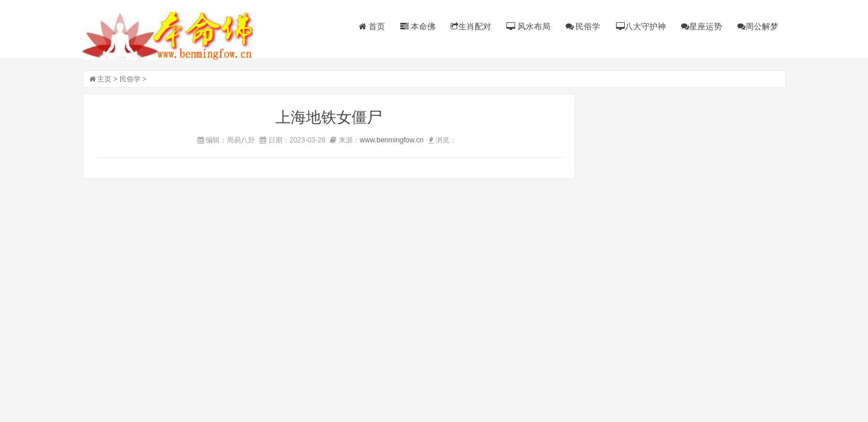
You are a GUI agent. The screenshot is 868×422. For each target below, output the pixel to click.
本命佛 (418, 26)
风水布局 (528, 26)
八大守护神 (641, 26)
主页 (104, 79)
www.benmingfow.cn (392, 140)
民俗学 (583, 26)
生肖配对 (471, 26)
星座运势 (702, 26)
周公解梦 (758, 26)
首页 (372, 26)
